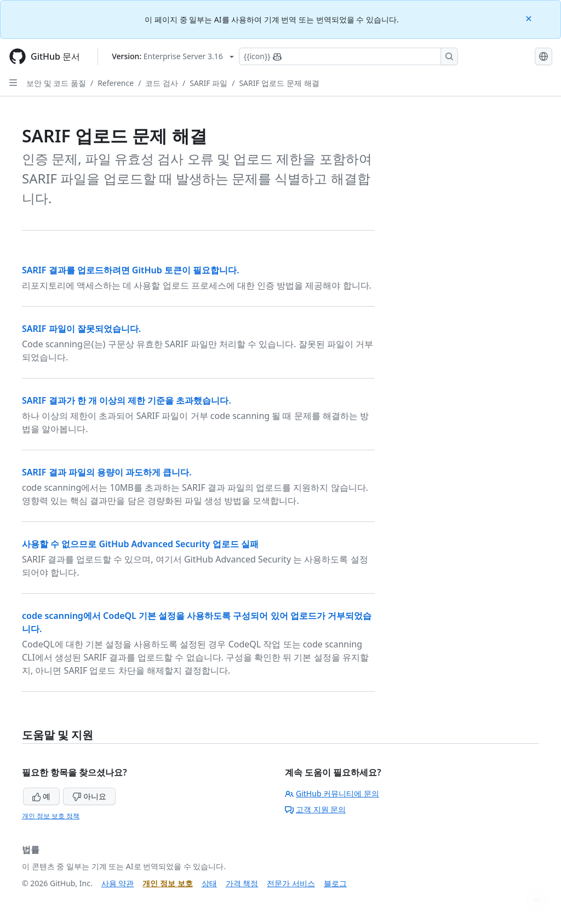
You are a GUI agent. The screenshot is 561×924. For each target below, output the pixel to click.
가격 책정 (242, 883)
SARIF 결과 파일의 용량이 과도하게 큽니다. (107, 472)
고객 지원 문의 (315, 809)
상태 (209, 883)
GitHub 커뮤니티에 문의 (332, 793)
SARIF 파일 (208, 83)
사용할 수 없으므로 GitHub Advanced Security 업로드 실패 (140, 544)
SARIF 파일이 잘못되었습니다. (81, 329)
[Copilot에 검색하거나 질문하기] (348, 56)
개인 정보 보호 (167, 883)
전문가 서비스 (291, 883)
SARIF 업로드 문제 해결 (279, 83)
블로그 (335, 883)
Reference (116, 83)
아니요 (89, 796)
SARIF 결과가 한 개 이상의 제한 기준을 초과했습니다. (127, 400)
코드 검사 (162, 83)
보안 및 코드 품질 (56, 83)
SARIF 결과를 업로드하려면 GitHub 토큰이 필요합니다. (131, 270)
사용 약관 (118, 883)
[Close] (530, 18)
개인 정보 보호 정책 (51, 816)
